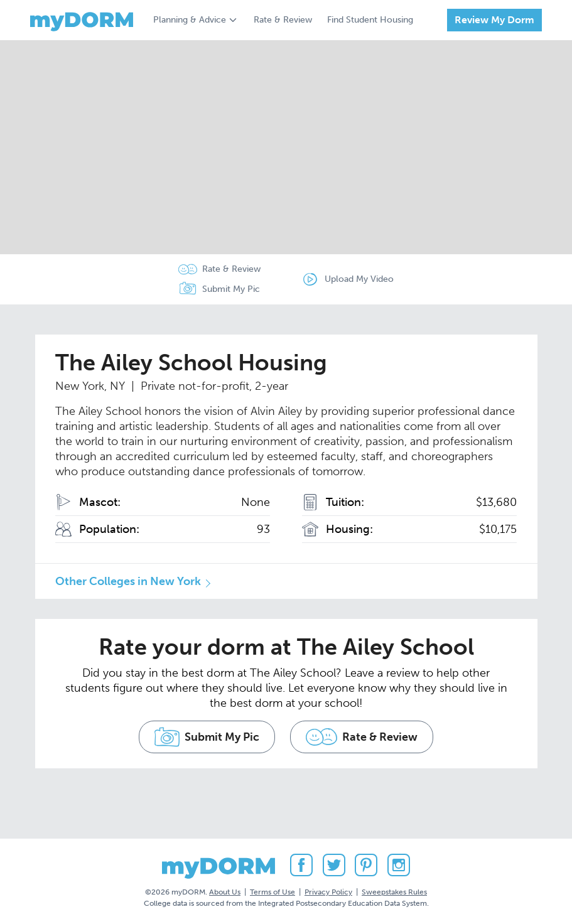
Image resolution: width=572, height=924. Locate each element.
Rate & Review (283, 20)
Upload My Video (359, 279)
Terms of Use (273, 892)
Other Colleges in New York (128, 581)
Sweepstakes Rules (394, 892)
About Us (225, 892)
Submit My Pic (231, 289)
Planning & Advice (190, 20)
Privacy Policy (328, 892)
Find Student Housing (370, 20)
